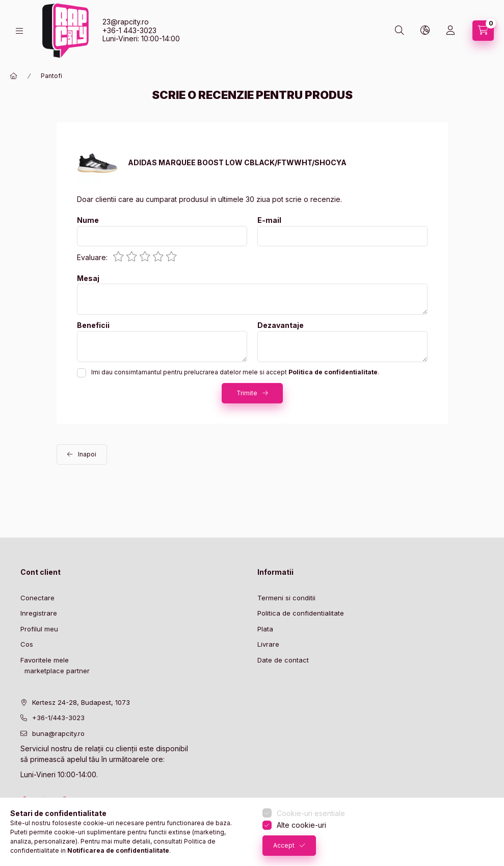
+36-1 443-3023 (129, 30)
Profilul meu (39, 629)
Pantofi (51, 76)
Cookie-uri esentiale (311, 813)
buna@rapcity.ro (58, 733)
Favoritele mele (45, 660)
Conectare (37, 598)
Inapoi (87, 454)
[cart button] (483, 31)
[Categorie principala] (14, 76)
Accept (284, 845)
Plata (265, 629)
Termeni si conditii (286, 598)
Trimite (247, 393)
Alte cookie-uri (301, 825)
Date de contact (283, 660)
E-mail (269, 220)
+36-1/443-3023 (58, 718)
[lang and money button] (425, 31)
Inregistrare (39, 613)
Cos (27, 644)
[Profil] (450, 31)
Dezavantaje (281, 325)
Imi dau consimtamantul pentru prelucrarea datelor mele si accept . (235, 372)
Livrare (268, 644)
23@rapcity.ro (126, 22)
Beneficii (93, 325)
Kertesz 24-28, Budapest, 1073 (81, 702)
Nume (88, 220)
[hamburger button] (19, 31)
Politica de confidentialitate (301, 613)
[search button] (400, 31)
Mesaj (88, 278)
